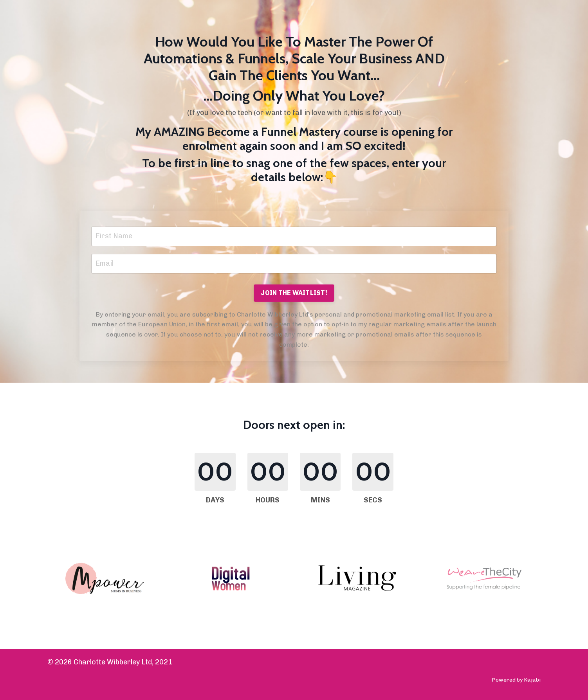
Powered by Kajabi (516, 680)
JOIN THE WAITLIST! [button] (294, 293)
